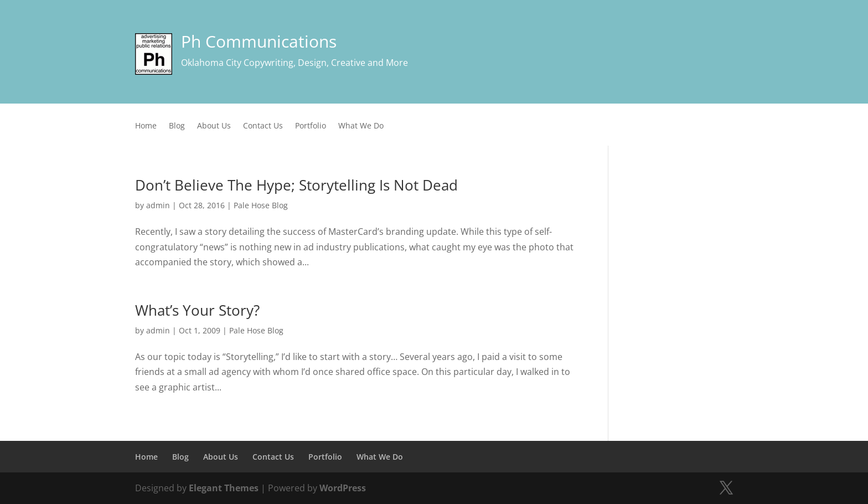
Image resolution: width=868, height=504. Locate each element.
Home (146, 126)
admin (158, 205)
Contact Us (263, 126)
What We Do (361, 126)
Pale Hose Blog (261, 205)
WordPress (343, 488)
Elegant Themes (224, 488)
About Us (214, 126)
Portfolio (311, 126)
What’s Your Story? (197, 310)
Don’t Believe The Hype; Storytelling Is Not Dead (296, 185)
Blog (177, 126)
